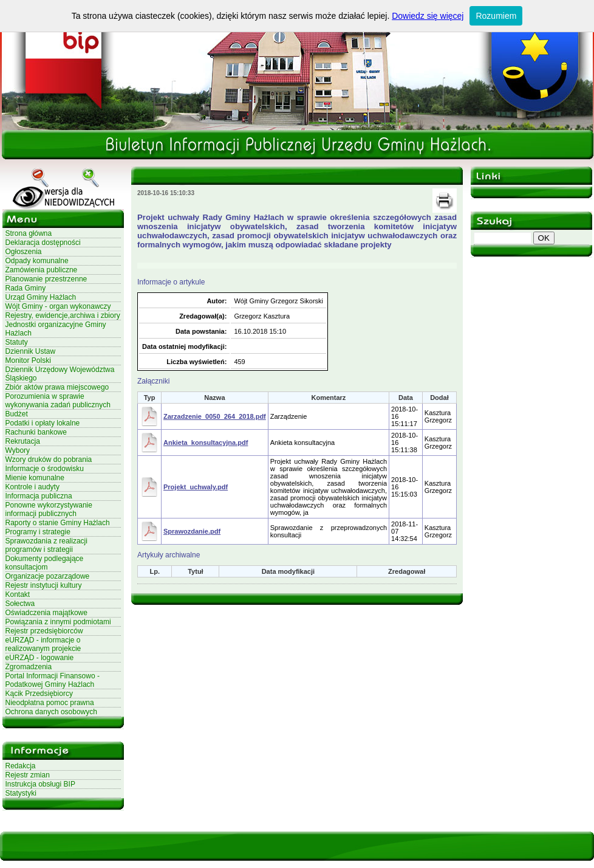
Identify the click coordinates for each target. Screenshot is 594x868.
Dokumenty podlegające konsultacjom (45, 563)
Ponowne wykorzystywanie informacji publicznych (49, 509)
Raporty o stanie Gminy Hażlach (58, 523)
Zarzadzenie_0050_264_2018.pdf (215, 416)
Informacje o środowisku (45, 469)
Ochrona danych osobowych (51, 712)
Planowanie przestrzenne (46, 279)
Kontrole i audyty (32, 487)
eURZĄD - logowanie (40, 658)
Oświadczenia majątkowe (46, 613)
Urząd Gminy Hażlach (41, 297)
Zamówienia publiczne (42, 270)
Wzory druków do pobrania (49, 460)
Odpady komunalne (37, 261)
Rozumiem (496, 16)
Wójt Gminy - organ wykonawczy (58, 306)
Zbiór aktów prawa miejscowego (57, 387)
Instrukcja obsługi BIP (40, 784)
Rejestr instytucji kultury (44, 585)
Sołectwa (20, 604)
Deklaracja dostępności (43, 243)
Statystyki (21, 793)
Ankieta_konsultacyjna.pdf (206, 443)
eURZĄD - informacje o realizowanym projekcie (43, 644)
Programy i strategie (38, 532)
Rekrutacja (23, 441)
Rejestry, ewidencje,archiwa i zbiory (63, 315)
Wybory (18, 450)
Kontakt (18, 594)
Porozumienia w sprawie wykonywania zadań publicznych (58, 401)
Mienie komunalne (35, 478)
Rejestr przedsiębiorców (44, 631)
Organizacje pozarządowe (48, 576)
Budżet (17, 414)
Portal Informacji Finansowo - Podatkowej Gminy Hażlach (53, 680)
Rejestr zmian (28, 775)
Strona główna (29, 233)
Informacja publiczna (39, 496)
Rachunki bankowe (36, 432)
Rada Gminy (26, 288)
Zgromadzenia (29, 667)
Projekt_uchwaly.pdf (196, 487)
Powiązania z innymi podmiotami (58, 622)
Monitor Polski (28, 360)
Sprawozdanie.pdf (192, 531)
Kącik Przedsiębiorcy (39, 694)
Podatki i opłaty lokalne (43, 423)
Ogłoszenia (24, 252)
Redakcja (21, 766)
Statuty (17, 342)
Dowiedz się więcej (428, 16)
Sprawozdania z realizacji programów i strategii (46, 545)
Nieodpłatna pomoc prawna (50, 703)
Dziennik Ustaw (31, 351)
